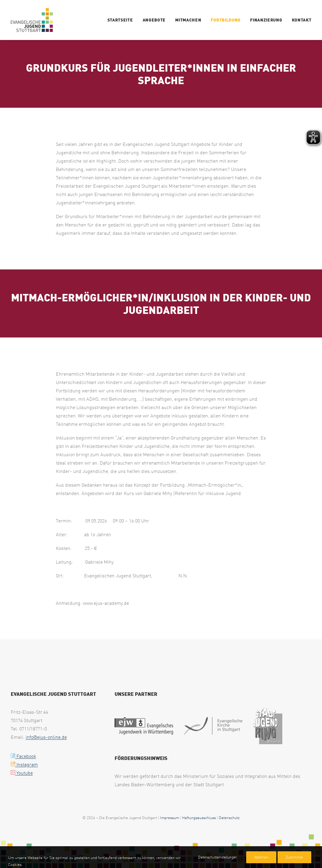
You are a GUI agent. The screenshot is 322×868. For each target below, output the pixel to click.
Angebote (154, 20)
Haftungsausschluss (199, 818)
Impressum (170, 818)
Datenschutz (229, 818)
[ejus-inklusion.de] (32, 20)
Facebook (23, 756)
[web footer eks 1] (213, 726)
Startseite (120, 20)
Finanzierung (266, 20)
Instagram (24, 764)
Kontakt (302, 20)
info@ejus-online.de (46, 737)
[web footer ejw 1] (144, 726)
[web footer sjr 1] (268, 726)
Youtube (22, 773)
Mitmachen (188, 20)
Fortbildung (226, 20)
